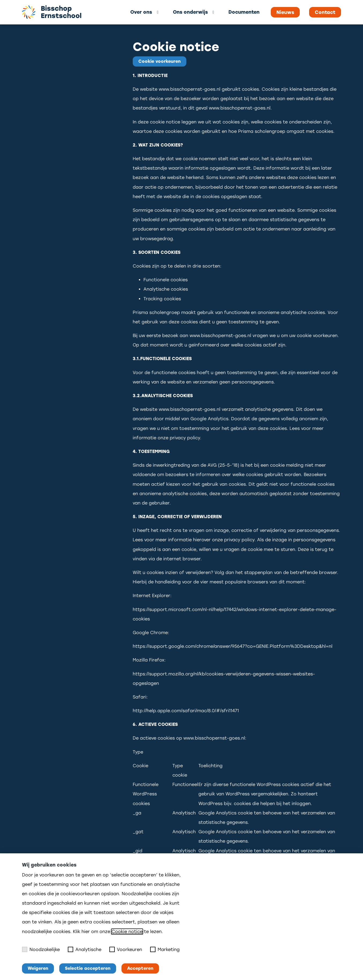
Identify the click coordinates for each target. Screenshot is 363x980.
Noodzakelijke (41, 949)
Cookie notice (127, 932)
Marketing (165, 949)
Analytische (85, 949)
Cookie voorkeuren (160, 61)
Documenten (244, 12)
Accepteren (140, 968)
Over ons (141, 12)
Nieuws (285, 12)
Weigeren (38, 968)
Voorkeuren (126, 949)
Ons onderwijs (190, 12)
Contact (325, 12)
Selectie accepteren (88, 968)
